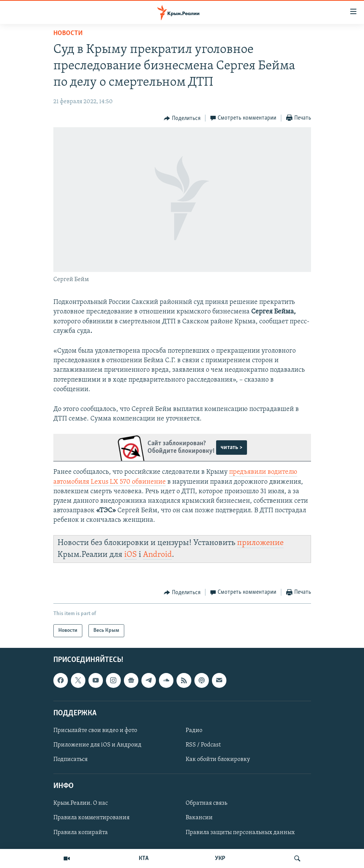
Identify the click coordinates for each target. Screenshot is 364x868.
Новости (68, 33)
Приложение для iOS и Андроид (97, 745)
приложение (260, 543)
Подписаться (71, 759)
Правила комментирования (91, 818)
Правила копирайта (81, 833)
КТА (144, 858)
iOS (131, 555)
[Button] (182, 118)
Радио (194, 731)
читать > (232, 448)
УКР (220, 858)
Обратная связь (206, 803)
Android (157, 555)
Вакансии (199, 818)
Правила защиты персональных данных (240, 833)
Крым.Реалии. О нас (81, 803)
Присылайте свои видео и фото (95, 731)
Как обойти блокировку (218, 759)
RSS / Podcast (203, 745)
